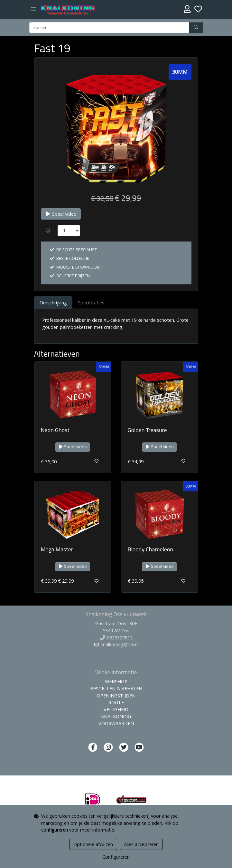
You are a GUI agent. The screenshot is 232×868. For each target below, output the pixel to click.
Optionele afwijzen (93, 844)
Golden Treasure (147, 430)
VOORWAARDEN (116, 723)
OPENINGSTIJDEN (116, 696)
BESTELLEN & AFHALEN (116, 689)
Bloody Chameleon (150, 549)
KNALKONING (116, 716)
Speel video (61, 214)
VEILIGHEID (116, 710)
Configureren (116, 857)
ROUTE (116, 702)
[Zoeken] (109, 28)
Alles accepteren (141, 844)
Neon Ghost (55, 430)
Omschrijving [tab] (53, 303)
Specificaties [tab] (91, 303)
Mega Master (57, 549)
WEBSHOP (116, 681)
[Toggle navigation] (33, 9)
